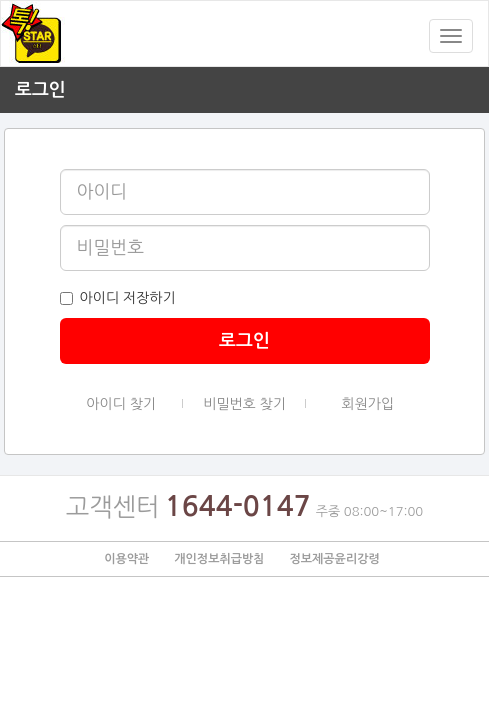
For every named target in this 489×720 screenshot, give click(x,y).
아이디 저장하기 (118, 298)
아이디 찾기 (121, 405)
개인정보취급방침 (219, 559)
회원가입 (368, 404)
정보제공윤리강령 (334, 559)
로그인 (244, 341)
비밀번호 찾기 (244, 405)
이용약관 (126, 559)
